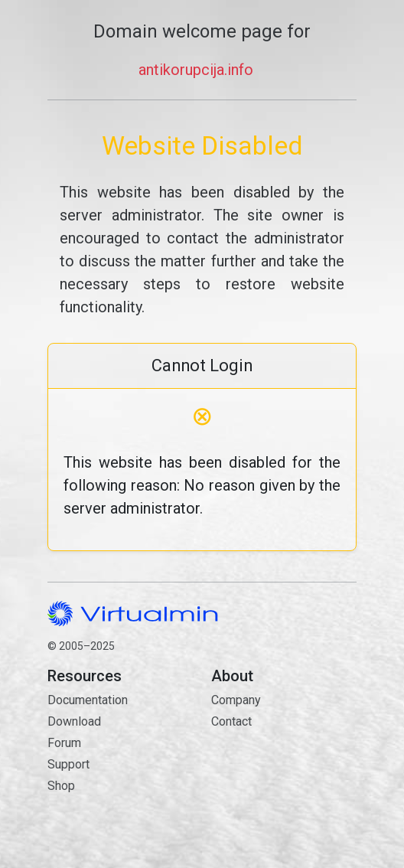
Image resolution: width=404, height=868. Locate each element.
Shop (61, 786)
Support (68, 764)
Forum (64, 743)
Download (74, 721)
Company (236, 700)
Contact (284, 776)
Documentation (88, 700)
